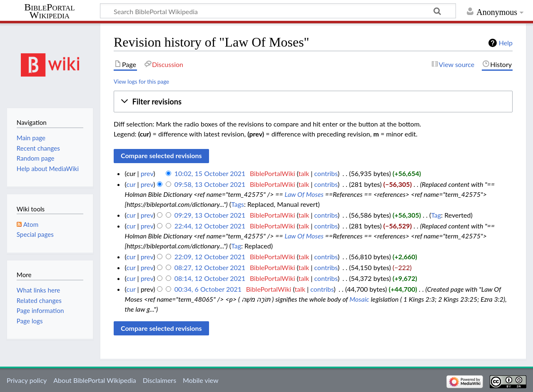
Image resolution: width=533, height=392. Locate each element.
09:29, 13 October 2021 (210, 215)
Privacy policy (27, 380)
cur (131, 184)
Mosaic (359, 299)
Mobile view (200, 380)
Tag (436, 215)
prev (147, 173)
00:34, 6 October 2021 (208, 289)
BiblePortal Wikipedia (49, 11)
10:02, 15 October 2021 (210, 173)
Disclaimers (159, 380)
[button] (313, 102)
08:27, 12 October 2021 (210, 267)
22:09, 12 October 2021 (210, 257)
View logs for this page (141, 82)
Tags (238, 204)
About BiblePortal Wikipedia (95, 380)
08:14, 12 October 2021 (210, 278)
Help (506, 43)
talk (304, 173)
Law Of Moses (304, 194)
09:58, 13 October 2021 (210, 184)
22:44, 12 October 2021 (210, 226)
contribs (326, 173)
